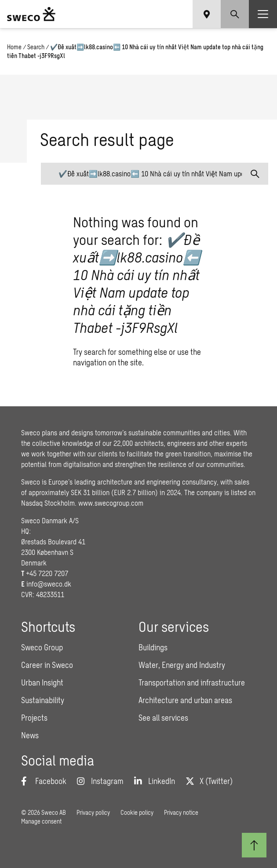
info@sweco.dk (49, 584)
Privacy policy (93, 812)
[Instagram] (100, 781)
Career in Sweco (47, 665)
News (30, 735)
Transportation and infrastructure (192, 682)
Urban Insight (42, 682)
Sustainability (43, 700)
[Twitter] (209, 781)
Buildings (153, 647)
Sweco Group (42, 647)
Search (36, 47)
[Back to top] (254, 845)
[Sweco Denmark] (31, 14)
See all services (163, 718)
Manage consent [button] (41, 821)
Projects (34, 718)
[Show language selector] (207, 14)
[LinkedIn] (155, 781)
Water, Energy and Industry (182, 665)
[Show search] (235, 14)
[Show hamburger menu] (263, 14)
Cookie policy (137, 812)
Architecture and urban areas (185, 700)
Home (14, 47)
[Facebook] (44, 781)
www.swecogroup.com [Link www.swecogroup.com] (111, 503)
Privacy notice (181, 812)
